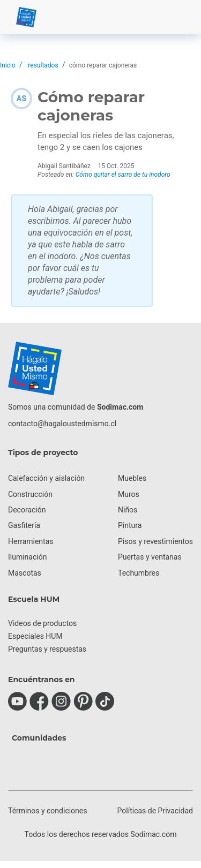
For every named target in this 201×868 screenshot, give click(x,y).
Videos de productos (42, 623)
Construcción (30, 494)
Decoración (27, 510)
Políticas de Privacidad (155, 811)
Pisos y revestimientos (155, 541)
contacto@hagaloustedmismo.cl (62, 424)
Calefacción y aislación (46, 478)
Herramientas (31, 541)
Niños (128, 510)
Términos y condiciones (47, 811)
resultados (43, 65)
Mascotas (25, 573)
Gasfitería (24, 525)
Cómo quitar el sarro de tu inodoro (123, 175)
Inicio (8, 65)
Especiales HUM (35, 636)
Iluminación (27, 557)
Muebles (132, 478)
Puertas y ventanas (150, 557)
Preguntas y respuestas (47, 649)
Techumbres (139, 573)
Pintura (130, 525)
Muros (129, 494)
